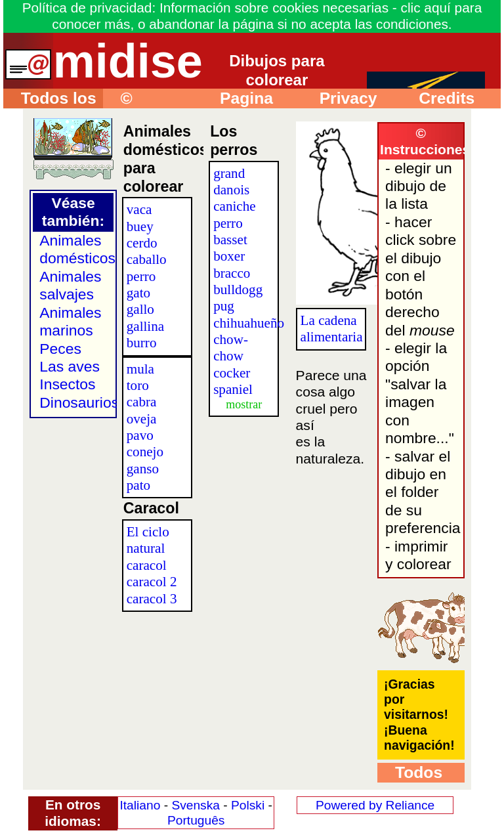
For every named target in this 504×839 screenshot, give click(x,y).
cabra (142, 402)
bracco (232, 273)
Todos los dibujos (50, 99)
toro (138, 385)
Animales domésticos (77, 249)
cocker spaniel (233, 381)
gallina (145, 326)
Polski (248, 805)
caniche (234, 206)
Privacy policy (340, 99)
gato (138, 293)
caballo (147, 259)
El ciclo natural (148, 540)
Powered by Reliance (375, 805)
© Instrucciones (153, 99)
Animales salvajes (70, 285)
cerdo (142, 243)
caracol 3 (152, 599)
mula (140, 369)
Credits (438, 98)
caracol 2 (152, 582)
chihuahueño (249, 323)
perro (141, 276)
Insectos (67, 384)
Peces (60, 349)
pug (224, 306)
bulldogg (238, 290)
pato (138, 485)
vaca (139, 209)
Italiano (140, 805)
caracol (147, 565)
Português (196, 820)
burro (142, 343)
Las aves (70, 366)
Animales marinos (70, 321)
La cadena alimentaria (332, 329)
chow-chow (231, 348)
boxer (229, 256)
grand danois (231, 182)
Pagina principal (238, 99)
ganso (143, 469)
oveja (142, 419)
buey (140, 226)
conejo (145, 452)
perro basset (230, 231)
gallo (140, 309)
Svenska (196, 805)
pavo (140, 435)
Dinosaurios (79, 402)
